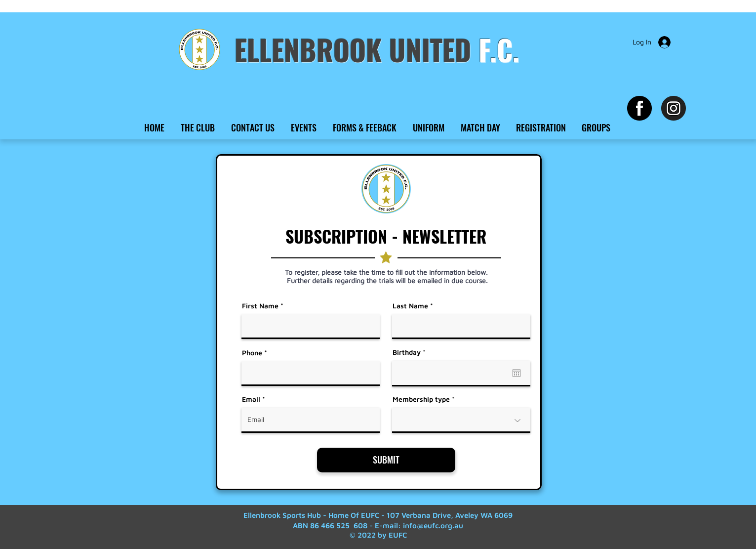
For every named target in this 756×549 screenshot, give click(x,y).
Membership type (421, 399)
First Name (260, 306)
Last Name (410, 306)
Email (251, 399)
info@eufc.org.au (433, 526)
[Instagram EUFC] (674, 108)
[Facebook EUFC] (639, 108)
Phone (252, 353)
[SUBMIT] (386, 460)
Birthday (411, 352)
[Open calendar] (517, 373)
